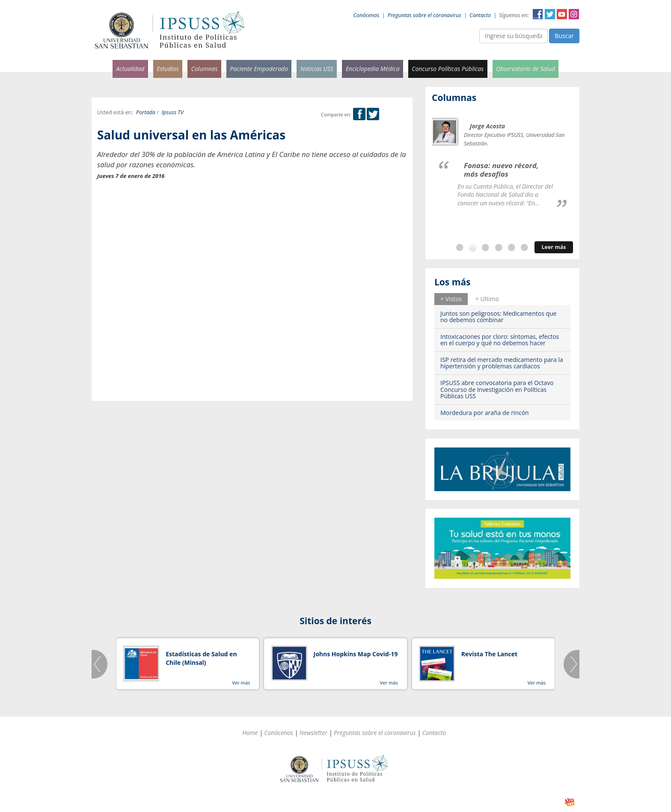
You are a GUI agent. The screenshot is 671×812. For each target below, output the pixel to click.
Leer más (554, 247)
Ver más (241, 683)
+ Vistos (451, 299)
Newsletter (313, 733)
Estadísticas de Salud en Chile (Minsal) (201, 658)
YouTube (562, 14)
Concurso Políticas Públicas (448, 69)
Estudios (168, 69)
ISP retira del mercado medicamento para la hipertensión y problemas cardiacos (502, 363)
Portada (146, 112)
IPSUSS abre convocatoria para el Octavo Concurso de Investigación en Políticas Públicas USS (497, 389)
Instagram (574, 14)
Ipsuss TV (173, 112)
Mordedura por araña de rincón (485, 413)
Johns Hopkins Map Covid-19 (356, 654)
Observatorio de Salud (526, 69)
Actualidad (130, 69)
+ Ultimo (487, 299)
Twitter (550, 14)
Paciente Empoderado (259, 69)
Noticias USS (317, 69)
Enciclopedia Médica (373, 69)
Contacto (480, 15)
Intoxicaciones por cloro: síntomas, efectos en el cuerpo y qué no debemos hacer (500, 340)
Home (250, 733)
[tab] (451, 299)
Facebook (538, 14)
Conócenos (367, 15)
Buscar (564, 36)
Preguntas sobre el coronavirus (425, 15)
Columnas (204, 69)
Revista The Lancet (489, 654)
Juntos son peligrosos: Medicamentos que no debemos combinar (498, 317)
